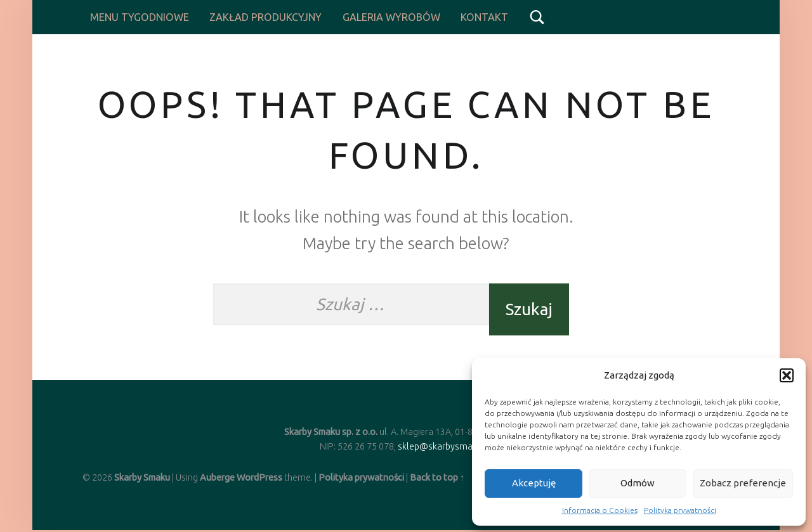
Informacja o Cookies (600, 510)
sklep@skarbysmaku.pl (445, 446)
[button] (787, 375)
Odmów (638, 483)
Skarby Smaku (142, 477)
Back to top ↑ (437, 477)
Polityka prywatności (680, 510)
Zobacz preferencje (743, 483)
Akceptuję (534, 483)
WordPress (259, 477)
